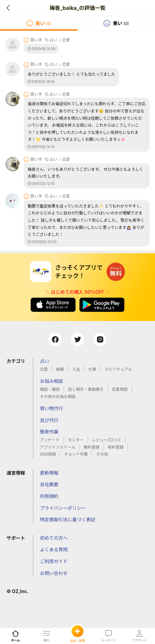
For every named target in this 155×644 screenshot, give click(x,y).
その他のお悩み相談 (58, 396)
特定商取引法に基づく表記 (68, 520)
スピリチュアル (118, 369)
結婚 (60, 369)
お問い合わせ (54, 573)
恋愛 (44, 369)
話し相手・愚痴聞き (86, 389)
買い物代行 (51, 408)
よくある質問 (54, 549)
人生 (76, 369)
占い (45, 361)
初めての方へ (54, 538)
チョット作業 (76, 454)
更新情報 (49, 473)
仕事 (92, 369)
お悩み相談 (51, 381)
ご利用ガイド (54, 561)
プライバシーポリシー (63, 508)
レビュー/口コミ (107, 440)
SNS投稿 (48, 454)
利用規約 (49, 496)
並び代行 (49, 420)
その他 (102, 454)
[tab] (39, 23)
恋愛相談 (120, 389)
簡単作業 (49, 432)
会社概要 (49, 484)
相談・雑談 (50, 389)
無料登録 (92, 447)
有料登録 (116, 447)
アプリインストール (58, 447)
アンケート (50, 440)
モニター (76, 440)
